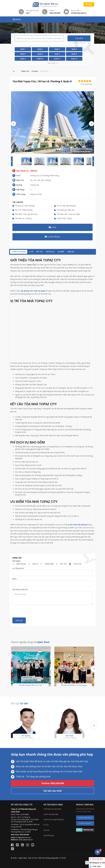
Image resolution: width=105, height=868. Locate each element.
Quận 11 (57, 59)
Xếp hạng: (17, 561)
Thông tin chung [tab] (19, 252)
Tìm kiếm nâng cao (79, 43)
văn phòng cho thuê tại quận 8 (33, 291)
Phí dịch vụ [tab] (50, 252)
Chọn (52, 227)
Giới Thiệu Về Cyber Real (52, 809)
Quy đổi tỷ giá (49, 835)
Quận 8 (74, 54)
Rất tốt (63, 564)
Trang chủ (25, 71)
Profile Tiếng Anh (85, 823)
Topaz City (31, 265)
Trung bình (49, 564)
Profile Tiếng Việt (85, 818)
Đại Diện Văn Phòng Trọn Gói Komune (74, 685)
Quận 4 (74, 49)
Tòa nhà (35, 71)
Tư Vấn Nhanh (52, 237)
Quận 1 (23, 49)
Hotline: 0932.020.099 (53, 783)
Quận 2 (40, 49)
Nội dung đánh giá (20, 590)
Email (15, 579)
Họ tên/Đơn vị (18, 568)
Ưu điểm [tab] (61, 252)
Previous (14, 124)
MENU (17, 19)
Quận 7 (57, 54)
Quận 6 (40, 54)
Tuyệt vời (77, 564)
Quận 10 (40, 59)
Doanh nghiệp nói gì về (30, 642)
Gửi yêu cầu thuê (53, 791)
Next (91, 124)
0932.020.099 (96, 859)
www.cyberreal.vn (25, 840)
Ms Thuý (69, 736)
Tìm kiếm (79, 38)
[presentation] (31, 611)
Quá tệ (35, 564)
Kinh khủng (21, 564)
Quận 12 (74, 59)
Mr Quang (26, 736)
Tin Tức (46, 825)
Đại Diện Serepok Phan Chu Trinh (31, 685)
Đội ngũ (19, 703)
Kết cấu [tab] (39, 252)
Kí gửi (89, 4)
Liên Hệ (46, 830)
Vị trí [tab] (31, 252)
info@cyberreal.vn (23, 838)
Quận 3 (57, 49)
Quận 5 (23, 54)
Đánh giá (71, 252)
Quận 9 (23, 59)
